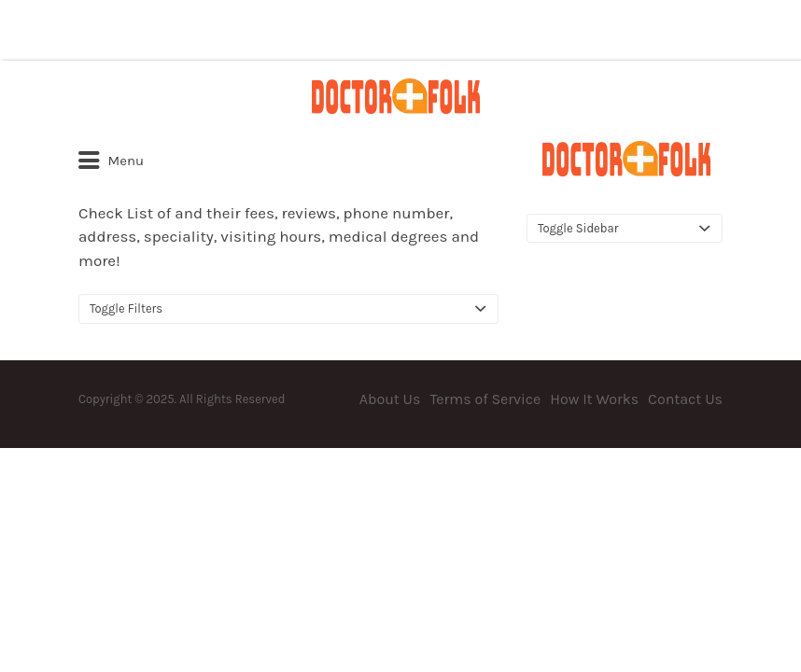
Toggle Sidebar (578, 228)
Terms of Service (485, 399)
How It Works (594, 399)
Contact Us (685, 399)
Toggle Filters (126, 308)
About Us (390, 399)
